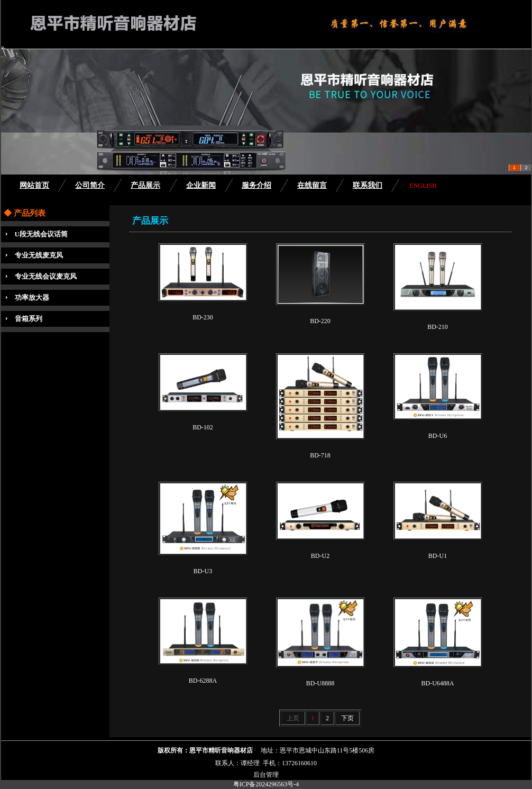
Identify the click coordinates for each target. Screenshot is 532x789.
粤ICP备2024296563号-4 (266, 784)
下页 (347, 718)
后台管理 (266, 775)
